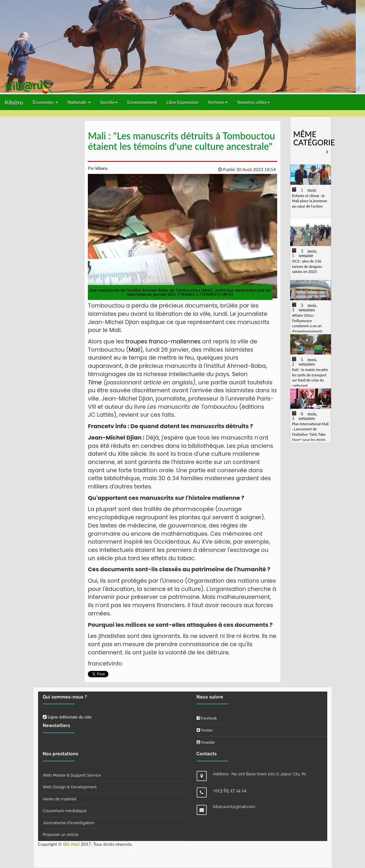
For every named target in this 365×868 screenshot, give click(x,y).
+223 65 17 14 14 (230, 791)
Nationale (79, 102)
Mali (135, 350)
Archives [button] (218, 102)
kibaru (101, 168)
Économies (45, 102)
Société (109, 102)
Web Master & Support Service (72, 775)
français (340, 88)
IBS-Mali (71, 844)
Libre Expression (182, 102)
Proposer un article (61, 835)
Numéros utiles (254, 102)
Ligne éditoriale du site (67, 717)
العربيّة (354, 88)
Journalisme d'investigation (69, 823)
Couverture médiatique (65, 811)
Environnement (142, 102)
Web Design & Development (70, 787)
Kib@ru (14, 102)
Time (95, 382)
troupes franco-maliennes (163, 341)
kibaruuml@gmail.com (234, 807)
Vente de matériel (60, 799)
